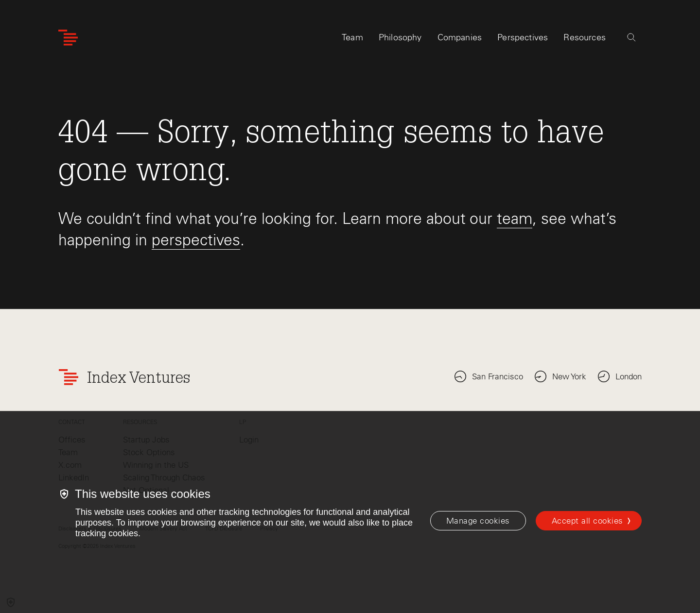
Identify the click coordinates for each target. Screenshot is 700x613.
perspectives (196, 240)
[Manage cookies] (478, 521)
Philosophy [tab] (400, 37)
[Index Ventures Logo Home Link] (68, 38)
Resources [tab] (585, 37)
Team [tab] (352, 37)
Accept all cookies (587, 521)
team (515, 218)
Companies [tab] (460, 37)
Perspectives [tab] (523, 37)
